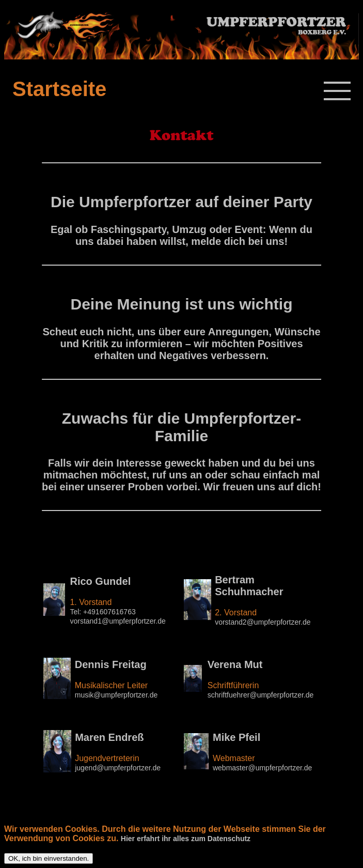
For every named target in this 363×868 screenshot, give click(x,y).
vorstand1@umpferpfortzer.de (117, 621)
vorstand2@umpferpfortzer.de (263, 622)
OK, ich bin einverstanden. (49, 858)
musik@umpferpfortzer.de (116, 695)
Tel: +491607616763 (102, 612)
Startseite (59, 89)
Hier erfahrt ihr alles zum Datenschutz (186, 839)
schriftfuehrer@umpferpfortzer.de (261, 695)
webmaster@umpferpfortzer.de (262, 768)
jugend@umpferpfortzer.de (118, 768)
